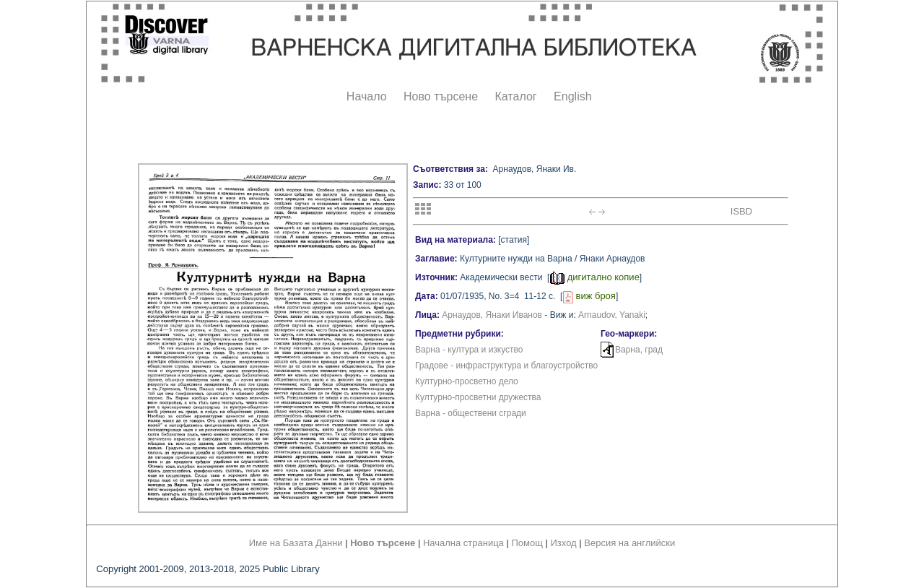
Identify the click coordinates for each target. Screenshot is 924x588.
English (572, 96)
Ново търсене (441, 96)
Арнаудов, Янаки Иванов (492, 315)
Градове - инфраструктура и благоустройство (506, 366)
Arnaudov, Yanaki (612, 315)
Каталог (515, 96)
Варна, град (639, 350)
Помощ (527, 543)
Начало (367, 96)
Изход (564, 543)
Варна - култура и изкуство (469, 350)
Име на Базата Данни (296, 543)
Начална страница (463, 543)
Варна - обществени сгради (471, 413)
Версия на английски (629, 543)
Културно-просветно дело (467, 381)
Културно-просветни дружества (478, 397)
